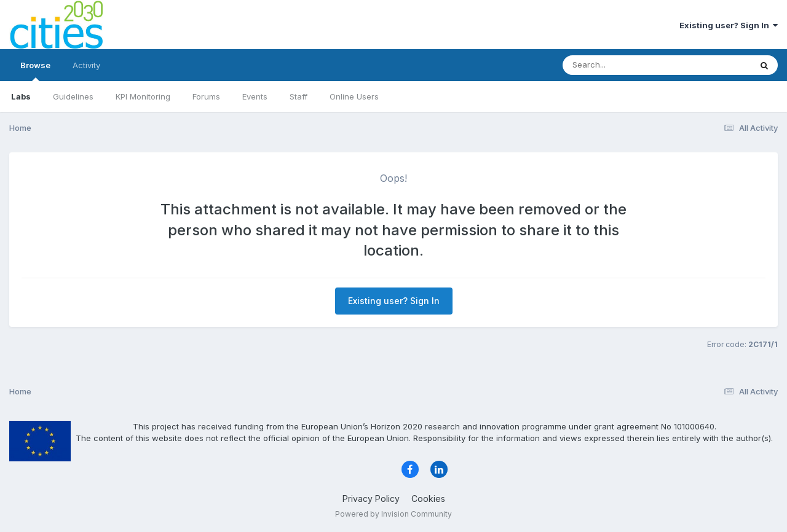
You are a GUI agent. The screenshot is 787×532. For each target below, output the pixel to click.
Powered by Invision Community (393, 514)
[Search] (623, 65)
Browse (35, 71)
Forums (206, 96)
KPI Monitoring (143, 96)
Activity (86, 65)
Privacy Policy (371, 499)
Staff (299, 96)
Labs (21, 96)
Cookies (428, 499)
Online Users (354, 96)
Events (255, 96)
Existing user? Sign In (729, 25)
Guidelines (73, 96)
